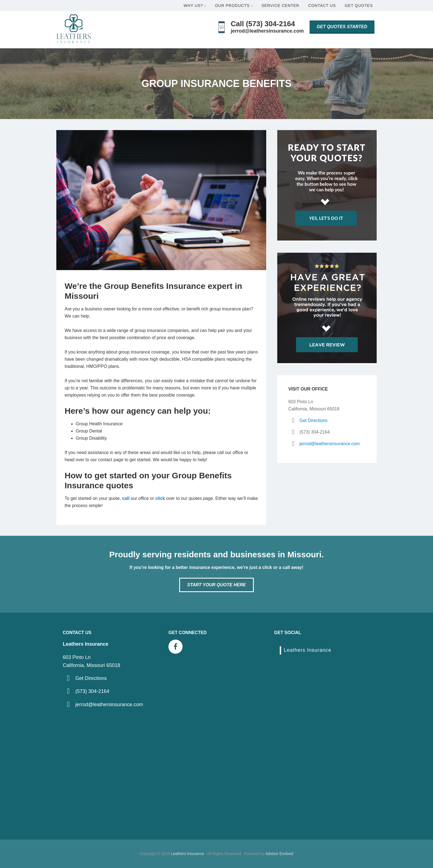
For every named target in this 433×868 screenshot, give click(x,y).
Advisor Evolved (279, 854)
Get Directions (313, 420)
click (160, 498)
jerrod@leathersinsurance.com (267, 31)
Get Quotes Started (342, 27)
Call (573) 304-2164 (263, 24)
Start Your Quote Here (216, 585)
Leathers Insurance (308, 650)
